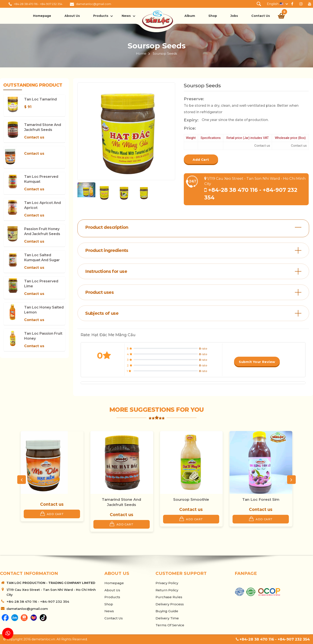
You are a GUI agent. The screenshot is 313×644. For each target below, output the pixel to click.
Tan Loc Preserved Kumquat (41, 179)
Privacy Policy (167, 583)
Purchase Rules (169, 597)
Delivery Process (170, 604)
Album (190, 16)
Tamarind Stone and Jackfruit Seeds (43, 127)
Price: (190, 128)
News (126, 16)
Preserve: (194, 99)
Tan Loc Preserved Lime (41, 284)
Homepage (42, 16)
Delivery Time (167, 618)
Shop (213, 16)
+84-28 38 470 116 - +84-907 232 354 (38, 4)
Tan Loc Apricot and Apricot (42, 205)
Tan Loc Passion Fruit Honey (43, 336)
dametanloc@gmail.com (94, 4)
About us (72, 16)
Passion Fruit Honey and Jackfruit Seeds (42, 231)
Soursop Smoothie (191, 499)
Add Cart (201, 160)
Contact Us (261, 16)
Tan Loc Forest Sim (261, 499)
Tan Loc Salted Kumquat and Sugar (42, 258)
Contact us (34, 137)
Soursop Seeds (157, 46)
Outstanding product (33, 85)
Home (141, 53)
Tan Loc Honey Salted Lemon (44, 310)
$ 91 (28, 107)
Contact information (29, 573)
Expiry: (191, 120)
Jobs (234, 16)
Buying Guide (167, 611)
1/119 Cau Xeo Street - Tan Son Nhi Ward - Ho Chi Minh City (51, 592)
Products (101, 16)
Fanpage (246, 573)
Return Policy (167, 590)
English (273, 4)
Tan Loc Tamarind (40, 99)
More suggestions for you (157, 410)
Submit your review (257, 362)
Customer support (181, 573)
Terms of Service (170, 625)
